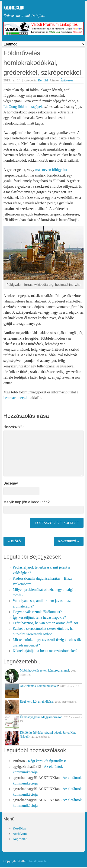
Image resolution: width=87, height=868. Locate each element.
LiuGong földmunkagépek (23, 107)
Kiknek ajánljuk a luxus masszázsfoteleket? (45, 651)
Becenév (11, 483)
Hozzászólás (14, 427)
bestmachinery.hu (16, 398)
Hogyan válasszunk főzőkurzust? (37, 612)
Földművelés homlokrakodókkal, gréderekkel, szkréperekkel (42, 63)
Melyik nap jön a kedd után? (27, 502)
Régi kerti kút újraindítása (47, 761)
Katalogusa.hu (14, 8)
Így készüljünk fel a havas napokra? (39, 617)
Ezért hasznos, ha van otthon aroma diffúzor (46, 623)
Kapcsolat (20, 839)
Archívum (20, 834)
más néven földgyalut (51, 170)
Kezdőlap (19, 828)
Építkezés (67, 80)
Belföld (43, 80)
